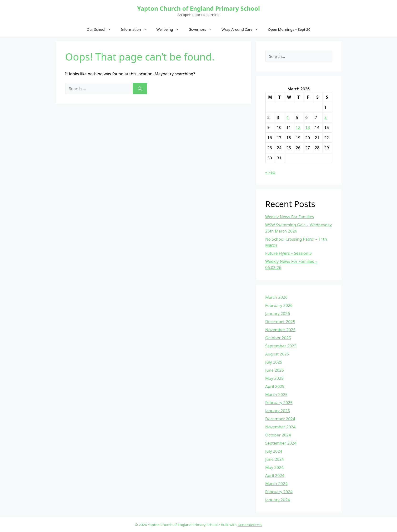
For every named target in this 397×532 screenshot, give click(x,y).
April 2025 (275, 386)
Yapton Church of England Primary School (198, 8)
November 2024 (280, 427)
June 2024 (275, 459)
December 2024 (280, 419)
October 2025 (278, 338)
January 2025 (278, 411)
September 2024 (281, 443)
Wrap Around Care (242, 29)
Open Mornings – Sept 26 (289, 29)
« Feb (270, 172)
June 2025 (275, 370)
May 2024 (274, 467)
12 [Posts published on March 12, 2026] (298, 127)
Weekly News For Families (290, 217)
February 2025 (279, 403)
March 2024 (276, 484)
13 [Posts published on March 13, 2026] (308, 127)
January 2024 (278, 500)
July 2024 (274, 451)
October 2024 (278, 435)
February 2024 (279, 492)
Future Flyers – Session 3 (289, 253)
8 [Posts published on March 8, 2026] (326, 117)
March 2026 (276, 297)
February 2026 (279, 305)
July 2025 (274, 362)
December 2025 (280, 322)
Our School (101, 29)
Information (136, 29)
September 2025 (281, 346)
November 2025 (280, 330)
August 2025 (277, 354)
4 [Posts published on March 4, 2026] (287, 117)
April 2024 (275, 475)
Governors (203, 29)
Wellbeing (170, 29)
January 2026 (278, 313)
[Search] (140, 89)
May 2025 (274, 378)
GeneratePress (250, 525)
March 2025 (276, 394)
